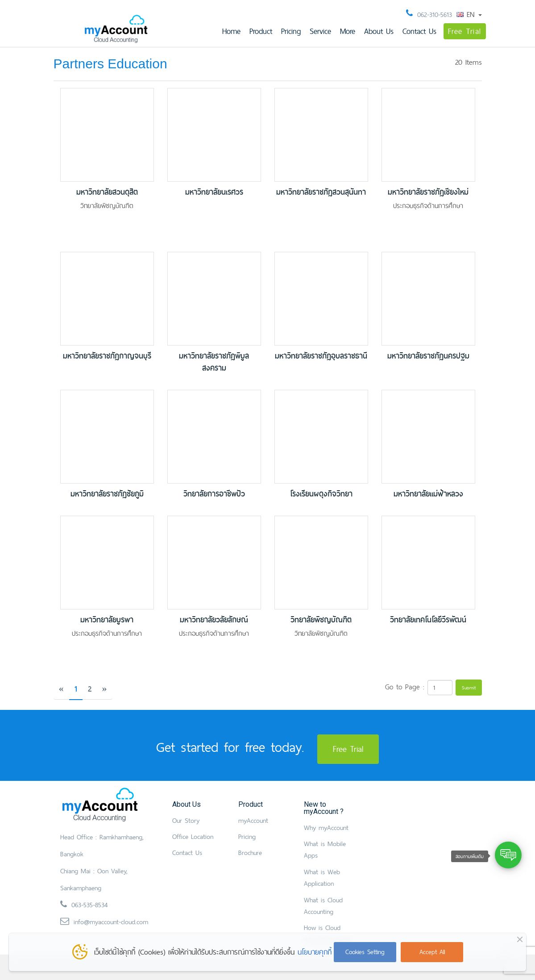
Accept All (432, 952)
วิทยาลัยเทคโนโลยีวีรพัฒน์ (428, 620)
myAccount (253, 820)
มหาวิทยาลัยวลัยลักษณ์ (214, 620)
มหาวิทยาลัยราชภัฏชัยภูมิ (107, 494)
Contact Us (419, 31)
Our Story (186, 820)
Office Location (193, 836)
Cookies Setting (365, 952)
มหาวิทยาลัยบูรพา (107, 620)
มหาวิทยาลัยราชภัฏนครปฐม (428, 356)
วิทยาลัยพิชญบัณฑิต (321, 620)
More (348, 31)
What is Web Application (322, 878)
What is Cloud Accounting (323, 906)
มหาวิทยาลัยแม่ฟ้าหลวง (428, 494)
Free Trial (465, 31)
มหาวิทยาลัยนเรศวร (214, 192)
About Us (379, 31)
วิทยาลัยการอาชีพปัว (214, 494)
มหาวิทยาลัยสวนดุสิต (107, 192)
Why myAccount (326, 828)
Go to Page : (405, 687)
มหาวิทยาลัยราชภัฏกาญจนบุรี (107, 356)
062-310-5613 (435, 15)
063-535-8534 (89, 905)
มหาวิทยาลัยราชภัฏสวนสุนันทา (321, 192)
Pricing (291, 31)
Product (261, 31)
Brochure (250, 853)
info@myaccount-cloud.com (111, 922)
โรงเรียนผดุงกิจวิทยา (321, 494)
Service (320, 31)
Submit (469, 688)
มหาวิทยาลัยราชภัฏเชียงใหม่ (428, 192)
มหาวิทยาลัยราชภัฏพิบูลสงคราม (214, 362)
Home (231, 31)
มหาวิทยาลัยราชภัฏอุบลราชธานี (321, 356)
